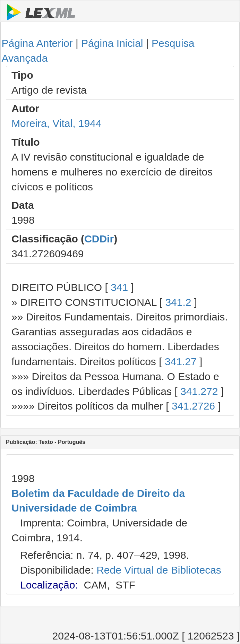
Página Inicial (112, 43)
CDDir (99, 239)
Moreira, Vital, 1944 (57, 123)
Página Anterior (37, 43)
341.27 (181, 362)
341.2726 (193, 406)
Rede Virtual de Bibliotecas (159, 570)
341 (119, 287)
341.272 (199, 391)
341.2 (178, 302)
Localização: (49, 585)
